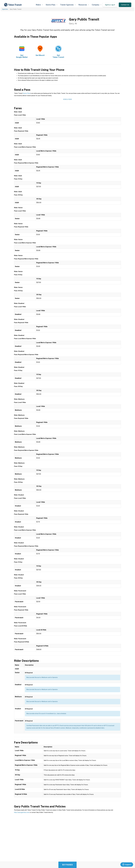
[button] (39, 5)
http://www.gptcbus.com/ (22, 812)
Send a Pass (27, 93)
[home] (13, 5)
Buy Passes (67, 865)
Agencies (5, 9)
